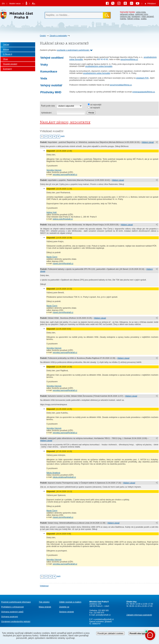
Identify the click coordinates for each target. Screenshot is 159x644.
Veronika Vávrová (54, 170)
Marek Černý (52, 257)
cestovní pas (125, 17)
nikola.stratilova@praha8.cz (64, 477)
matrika (123, 19)
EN (3, 4)
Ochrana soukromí (10, 617)
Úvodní (43, 36)
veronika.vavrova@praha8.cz (65, 175)
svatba (144, 19)
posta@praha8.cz (103, 615)
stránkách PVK (142, 78)
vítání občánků (148, 17)
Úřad (5, 59)
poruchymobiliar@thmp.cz (121, 85)
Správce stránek (66, 612)
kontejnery (136, 17)
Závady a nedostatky (58, 36)
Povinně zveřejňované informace (16, 602)
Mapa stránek (45, 607)
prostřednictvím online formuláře (99, 66)
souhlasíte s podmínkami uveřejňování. (73, 50)
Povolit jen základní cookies (110, 633)
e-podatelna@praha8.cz (103, 619)
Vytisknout (44, 586)
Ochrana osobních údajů (12, 612)
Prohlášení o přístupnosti (13, 607)
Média (6, 49)
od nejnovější (96, 105)
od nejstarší (95, 108)
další (63, 136)
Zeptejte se (64, 607)
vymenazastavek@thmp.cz (144, 92)
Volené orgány (10, 64)
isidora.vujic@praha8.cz (63, 219)
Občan (6, 45)
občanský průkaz (127, 14)
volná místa (141, 12)
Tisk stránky (44, 602)
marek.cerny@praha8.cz (63, 264)
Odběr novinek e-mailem (70, 602)
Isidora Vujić (52, 212)
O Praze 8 (8, 54)
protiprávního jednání (16, 621)
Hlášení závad (148, 142)
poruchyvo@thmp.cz (129, 59)
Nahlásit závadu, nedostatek (65, 122)
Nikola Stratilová (53, 473)
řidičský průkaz (134, 19)
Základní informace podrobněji (139, 615)
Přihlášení (152, 4)
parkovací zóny (142, 14)
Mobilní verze (15, 4)
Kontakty (7, 69)
